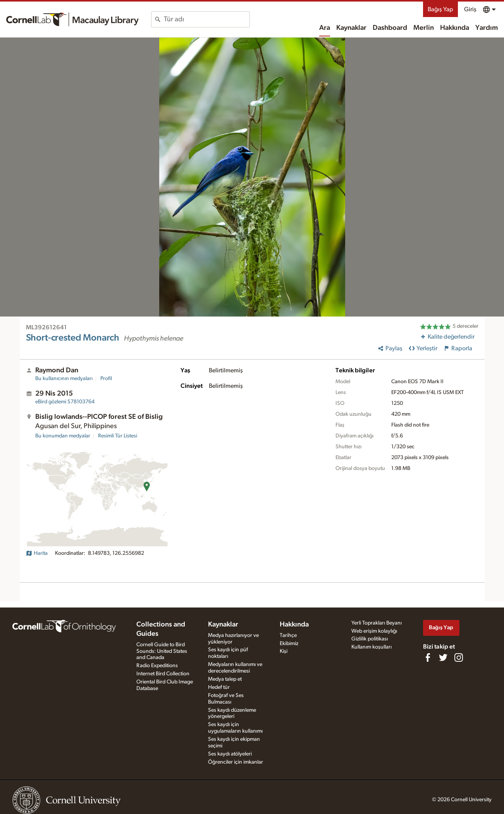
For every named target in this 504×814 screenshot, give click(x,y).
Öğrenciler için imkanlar (236, 762)
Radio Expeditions (157, 666)
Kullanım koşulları (372, 647)
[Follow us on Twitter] (443, 657)
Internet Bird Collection (163, 674)
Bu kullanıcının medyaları (64, 379)
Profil (106, 379)
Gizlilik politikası (370, 639)
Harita (37, 553)
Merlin (424, 28)
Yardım (487, 28)
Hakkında (455, 28)
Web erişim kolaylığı (374, 631)
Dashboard (390, 28)
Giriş (470, 9)
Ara (325, 28)
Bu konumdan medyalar (63, 436)
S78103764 (65, 402)
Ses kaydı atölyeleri (230, 754)
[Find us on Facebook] (428, 657)
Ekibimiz (289, 644)
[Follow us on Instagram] (459, 657)
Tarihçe (288, 635)
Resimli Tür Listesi (118, 436)
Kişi (284, 651)
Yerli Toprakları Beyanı (377, 623)
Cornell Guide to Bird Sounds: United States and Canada (162, 651)
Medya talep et (225, 679)
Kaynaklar (351, 28)
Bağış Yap (440, 9)
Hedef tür (219, 687)
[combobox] (207, 19)
